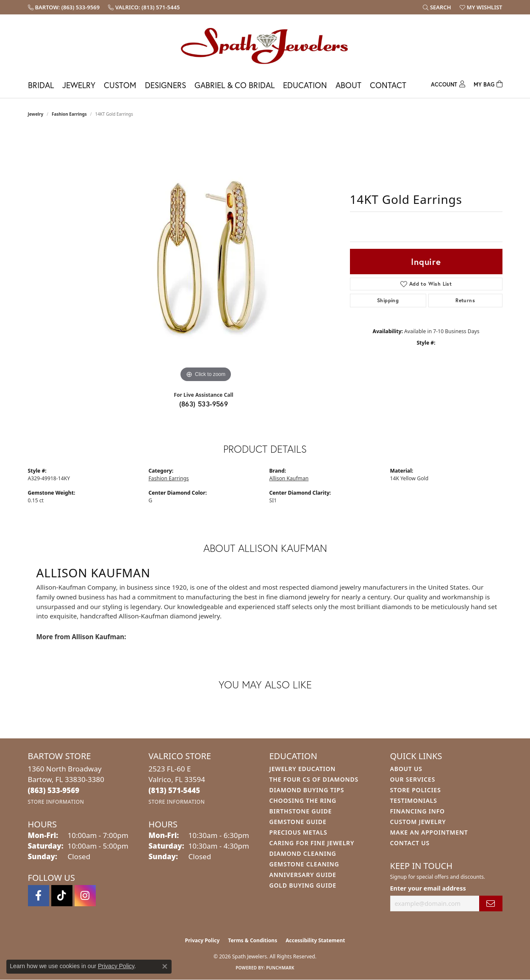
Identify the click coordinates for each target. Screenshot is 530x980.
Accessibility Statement (315, 940)
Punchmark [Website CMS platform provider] (280, 968)
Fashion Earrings (69, 114)
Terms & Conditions (253, 940)
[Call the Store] (54, 790)
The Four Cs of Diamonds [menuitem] (314, 779)
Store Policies (416, 790)
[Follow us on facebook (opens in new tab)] (39, 896)
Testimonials (414, 800)
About (348, 85)
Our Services (413, 779)
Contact (388, 85)
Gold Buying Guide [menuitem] (303, 885)
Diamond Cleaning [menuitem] (303, 853)
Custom (120, 85)
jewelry (36, 114)
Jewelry (79, 85)
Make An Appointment (429, 832)
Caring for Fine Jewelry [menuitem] (312, 843)
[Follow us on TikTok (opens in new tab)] (62, 896)
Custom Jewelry (418, 822)
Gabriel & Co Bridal (234, 85)
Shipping (388, 300)
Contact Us (410, 843)
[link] (64, 7)
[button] (437, 7)
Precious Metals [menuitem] (298, 832)
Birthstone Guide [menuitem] (301, 811)
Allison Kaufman (289, 478)
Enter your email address (428, 888)
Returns (465, 300)
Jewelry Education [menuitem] (303, 769)
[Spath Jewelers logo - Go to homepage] (265, 46)
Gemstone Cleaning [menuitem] (304, 864)
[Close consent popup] (165, 966)
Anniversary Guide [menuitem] (303, 875)
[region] (206, 257)
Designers (165, 85)
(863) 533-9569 (204, 404)
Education (305, 85)
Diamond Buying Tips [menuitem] (307, 790)
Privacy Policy (203, 940)
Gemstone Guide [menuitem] (298, 822)
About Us (406, 769)
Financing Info (418, 811)
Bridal (41, 85)
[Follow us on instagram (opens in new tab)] (85, 896)
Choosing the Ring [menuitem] (303, 800)
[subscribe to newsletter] (491, 903)
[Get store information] (56, 802)
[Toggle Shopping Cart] (488, 83)
